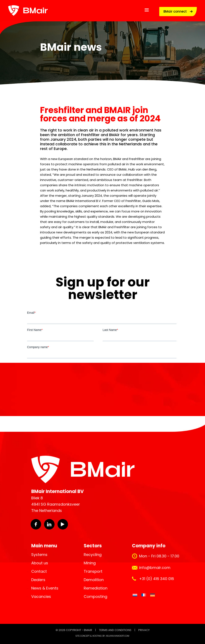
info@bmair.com (155, 568)
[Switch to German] (153, 595)
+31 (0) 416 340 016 (157, 579)
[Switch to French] (144, 595)
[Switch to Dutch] (135, 595)
